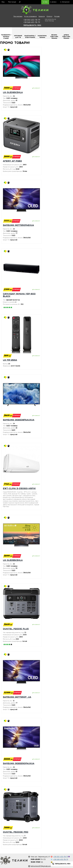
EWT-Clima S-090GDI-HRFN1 (19, 489)
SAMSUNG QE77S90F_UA (17, 697)
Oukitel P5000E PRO (16, 832)
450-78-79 (32, 20)
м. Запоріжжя (65, 2)
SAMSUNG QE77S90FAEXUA (18, 225)
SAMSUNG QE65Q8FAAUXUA (19, 420)
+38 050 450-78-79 (61, 857)
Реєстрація (12, 2)
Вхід (3, 2)
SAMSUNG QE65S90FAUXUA (19, 764)
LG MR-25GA (10, 360)
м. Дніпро (53, 2)
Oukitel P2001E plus (16, 629)
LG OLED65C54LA (13, 93)
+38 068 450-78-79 (61, 860)
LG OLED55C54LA (13, 560)
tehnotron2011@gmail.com (41, 866)
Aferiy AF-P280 (12, 161)
